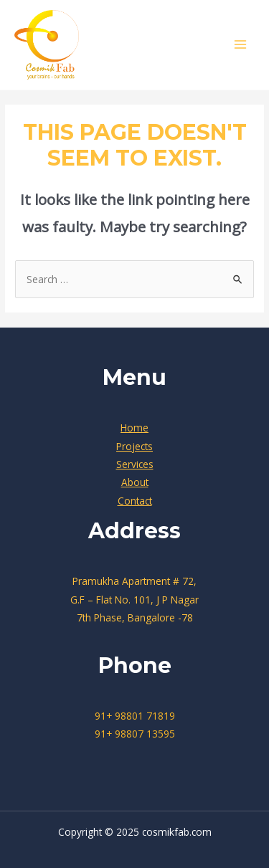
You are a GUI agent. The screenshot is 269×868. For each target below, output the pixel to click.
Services (135, 464)
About (135, 482)
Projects (134, 446)
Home (134, 428)
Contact (135, 501)
